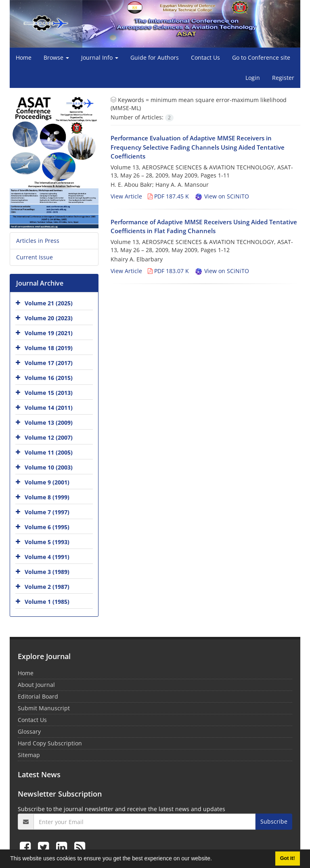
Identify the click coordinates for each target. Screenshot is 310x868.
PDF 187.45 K (168, 196)
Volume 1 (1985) (47, 602)
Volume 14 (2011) (49, 408)
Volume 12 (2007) (49, 437)
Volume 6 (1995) (47, 527)
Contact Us (205, 57)
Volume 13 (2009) (49, 423)
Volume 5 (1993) (47, 542)
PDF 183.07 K (168, 271)
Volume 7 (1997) (47, 512)
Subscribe (274, 821)
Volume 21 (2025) (49, 303)
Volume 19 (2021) (49, 333)
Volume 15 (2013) (49, 393)
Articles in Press (38, 241)
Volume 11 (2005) (49, 452)
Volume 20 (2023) (49, 318)
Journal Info (100, 57)
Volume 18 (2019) (49, 348)
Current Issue (35, 257)
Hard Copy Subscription (50, 743)
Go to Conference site (261, 57)
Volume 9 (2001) (47, 482)
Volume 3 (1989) (47, 572)
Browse (56, 57)
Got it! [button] (288, 858)
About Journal (36, 685)
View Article (126, 196)
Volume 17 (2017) (49, 363)
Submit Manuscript (44, 708)
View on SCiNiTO (222, 196)
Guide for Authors (155, 57)
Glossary (29, 731)
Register (283, 78)
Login (253, 78)
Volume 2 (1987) (47, 587)
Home (24, 57)
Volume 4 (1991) (47, 557)
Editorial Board (38, 696)
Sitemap (29, 755)
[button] (215, 860)
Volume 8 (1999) (47, 497)
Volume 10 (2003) (49, 467)
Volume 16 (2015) (49, 378)
